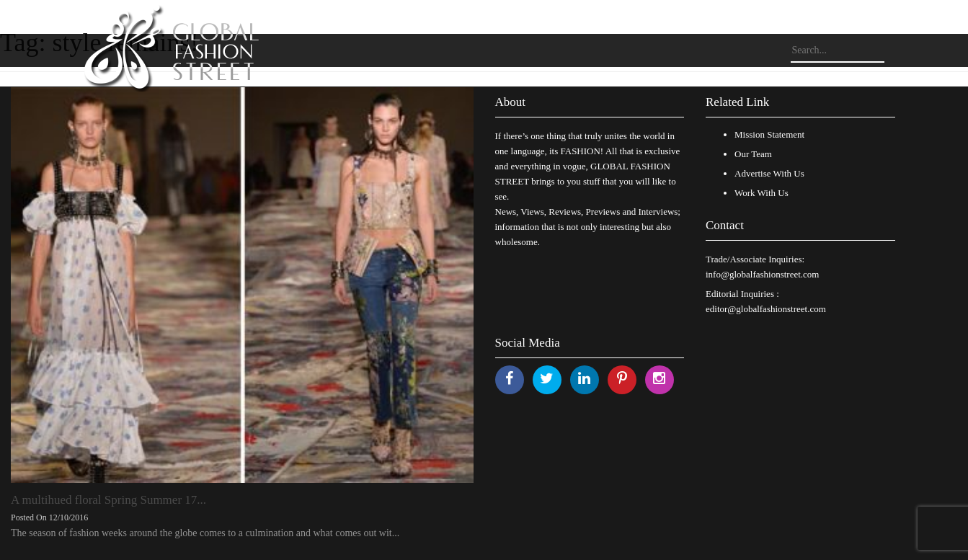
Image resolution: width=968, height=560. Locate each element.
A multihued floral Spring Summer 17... (108, 500)
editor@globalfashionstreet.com (766, 309)
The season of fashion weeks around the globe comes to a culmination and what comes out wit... (205, 533)
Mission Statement (769, 134)
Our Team (753, 154)
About (511, 102)
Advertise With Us (769, 173)
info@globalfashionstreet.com (762, 274)
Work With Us (761, 193)
